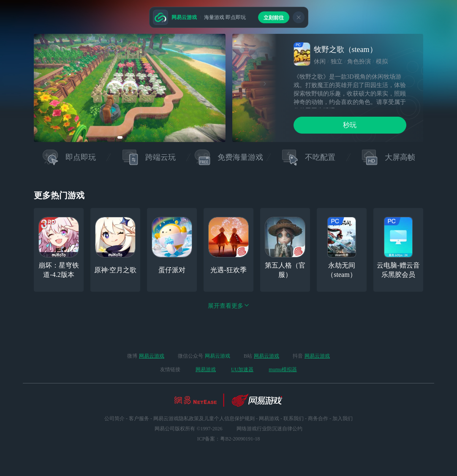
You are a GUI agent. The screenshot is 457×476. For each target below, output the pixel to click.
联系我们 (294, 419)
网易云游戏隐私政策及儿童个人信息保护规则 (204, 419)
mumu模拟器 (283, 369)
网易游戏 (206, 369)
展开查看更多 (228, 306)
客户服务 (139, 419)
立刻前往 (274, 18)
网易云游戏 (152, 356)
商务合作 (318, 419)
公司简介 (114, 419)
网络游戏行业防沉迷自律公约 (269, 429)
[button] (120, 137)
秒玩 (350, 125)
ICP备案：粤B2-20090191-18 (229, 439)
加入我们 (343, 419)
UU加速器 (242, 369)
